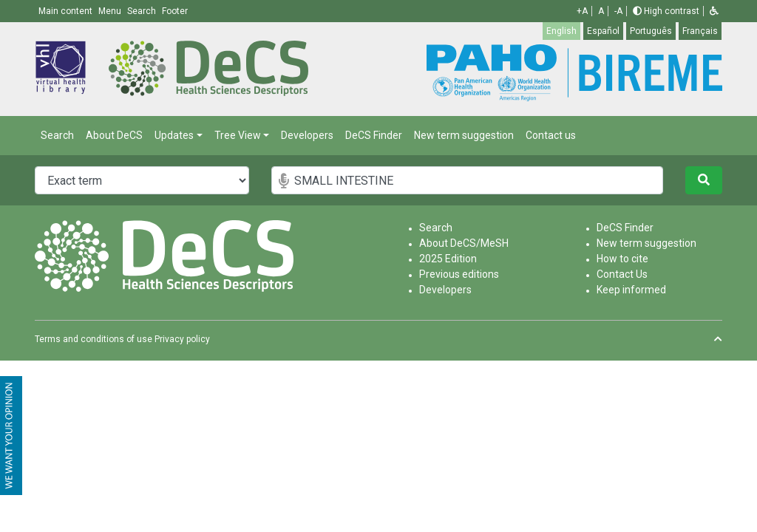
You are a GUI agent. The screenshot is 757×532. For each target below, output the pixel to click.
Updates (174, 135)
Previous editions (459, 274)
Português (651, 31)
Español (603, 31)
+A (582, 11)
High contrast (666, 11)
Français (700, 31)
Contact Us (622, 274)
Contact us (551, 135)
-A (618, 11)
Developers (307, 135)
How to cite (622, 259)
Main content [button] (67, 11)
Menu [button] (111, 11)
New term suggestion (464, 135)
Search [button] (143, 11)
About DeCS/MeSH (464, 243)
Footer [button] (175, 11)
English (561, 31)
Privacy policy (182, 339)
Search (57, 135)
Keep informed (631, 290)
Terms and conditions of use (94, 339)
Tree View (238, 135)
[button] (714, 11)
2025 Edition (448, 259)
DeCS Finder (374, 135)
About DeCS (114, 135)
